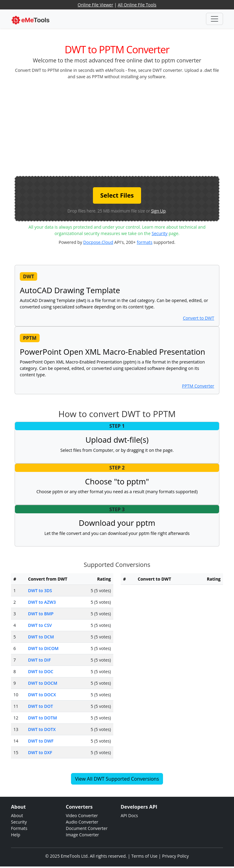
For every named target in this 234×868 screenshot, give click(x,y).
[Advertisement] (124, 127)
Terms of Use (144, 856)
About (17, 815)
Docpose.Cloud (98, 242)
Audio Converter (82, 822)
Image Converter (82, 835)
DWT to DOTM (43, 718)
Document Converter (87, 828)
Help (16, 835)
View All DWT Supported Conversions (117, 779)
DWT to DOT (41, 706)
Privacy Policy (175, 856)
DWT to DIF (39, 660)
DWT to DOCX (42, 695)
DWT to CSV (40, 625)
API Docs (129, 815)
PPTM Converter (198, 386)
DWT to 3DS (40, 590)
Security (160, 233)
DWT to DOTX (42, 729)
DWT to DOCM (43, 683)
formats (145, 242)
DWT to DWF (41, 741)
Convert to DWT (199, 318)
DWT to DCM (41, 637)
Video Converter (82, 815)
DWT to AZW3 (42, 602)
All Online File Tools (137, 5)
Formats (19, 828)
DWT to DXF (40, 752)
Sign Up (158, 211)
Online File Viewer (96, 5)
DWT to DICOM (43, 648)
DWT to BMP (41, 614)
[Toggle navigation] (214, 19)
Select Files (117, 195)
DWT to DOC (41, 671)
